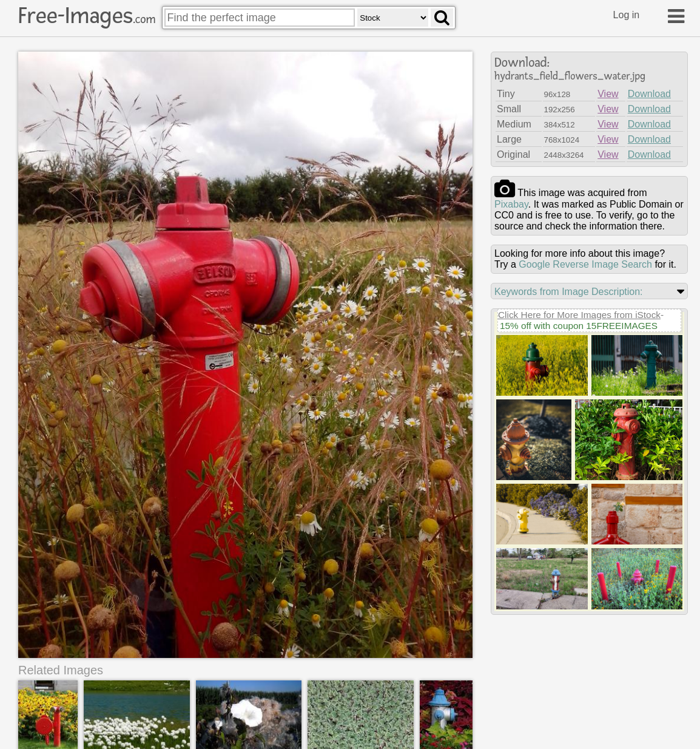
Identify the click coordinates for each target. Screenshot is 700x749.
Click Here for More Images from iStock (579, 315)
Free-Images (87, 16)
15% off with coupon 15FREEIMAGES (579, 326)
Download (649, 94)
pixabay (511, 204)
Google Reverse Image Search (585, 264)
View (608, 94)
